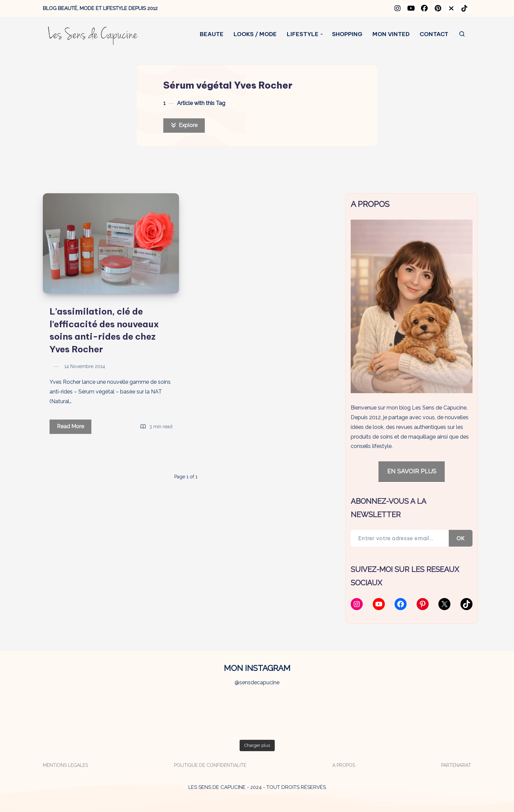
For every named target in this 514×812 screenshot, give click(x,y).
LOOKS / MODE (255, 34)
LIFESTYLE (303, 34)
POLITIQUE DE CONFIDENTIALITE (210, 765)
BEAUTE (212, 34)
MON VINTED (391, 34)
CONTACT (434, 34)
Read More (74, 428)
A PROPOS (344, 765)
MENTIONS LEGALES (65, 765)
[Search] (462, 34)
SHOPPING (347, 34)
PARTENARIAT (456, 765)
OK (461, 538)
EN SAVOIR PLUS (412, 471)
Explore (184, 125)
